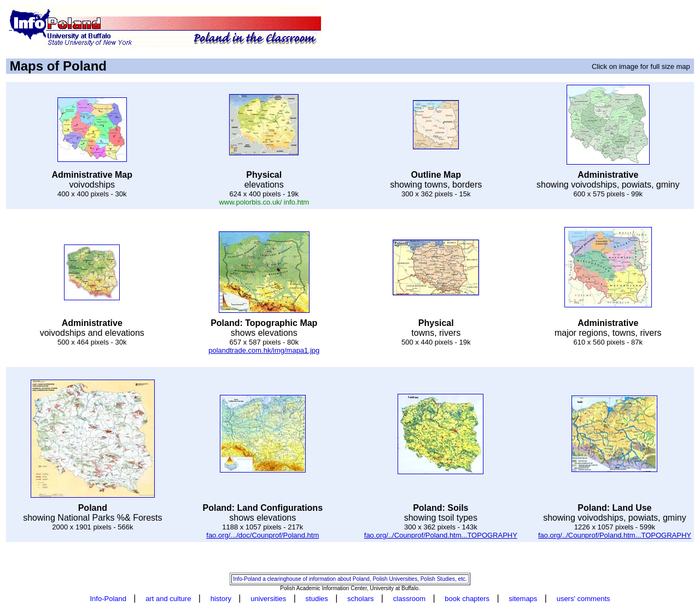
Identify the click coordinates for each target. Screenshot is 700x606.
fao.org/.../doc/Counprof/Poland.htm (262, 535)
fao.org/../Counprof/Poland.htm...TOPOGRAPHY (441, 535)
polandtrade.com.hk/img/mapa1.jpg (264, 350)
